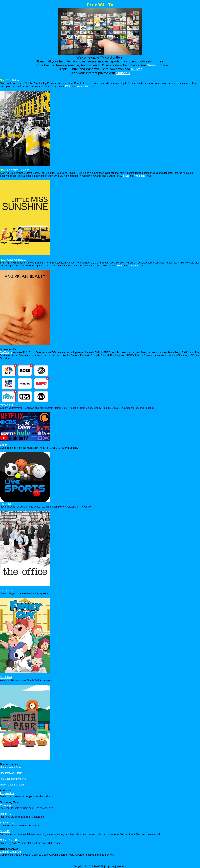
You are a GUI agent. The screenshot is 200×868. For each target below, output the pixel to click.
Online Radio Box (10, 840)
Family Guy (6, 591)
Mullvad (137, 69)
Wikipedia (82, 86)
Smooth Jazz (7, 823)
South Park (6, 677)
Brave (151, 65)
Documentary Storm (11, 773)
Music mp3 (6, 805)
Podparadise (7, 793)
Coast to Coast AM (10, 852)
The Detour (13, 80)
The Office (6, 504)
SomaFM (5, 831)
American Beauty (16, 260)
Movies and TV (8, 405)
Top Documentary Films (13, 779)
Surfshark (123, 73)
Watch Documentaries (12, 785)
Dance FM (6, 814)
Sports (4, 445)
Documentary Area (10, 767)
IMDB (68, 86)
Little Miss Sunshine (18, 170)
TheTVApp (6, 352)
